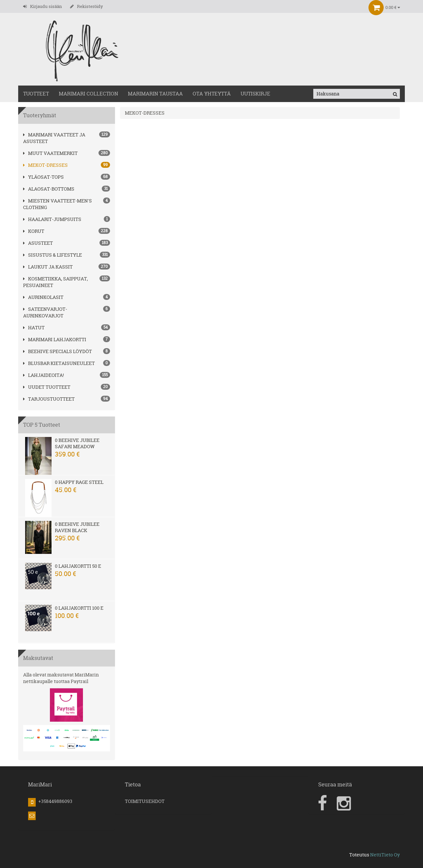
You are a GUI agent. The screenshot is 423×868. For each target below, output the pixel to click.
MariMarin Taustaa (155, 94)
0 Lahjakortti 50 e (78, 566)
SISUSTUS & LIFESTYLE (53, 255)
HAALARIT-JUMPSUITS (52, 219)
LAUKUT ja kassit (48, 267)
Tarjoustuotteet (49, 399)
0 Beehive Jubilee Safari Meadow (77, 443)
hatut (34, 327)
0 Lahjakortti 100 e (79, 608)
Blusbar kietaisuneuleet (59, 363)
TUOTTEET (36, 94)
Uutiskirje (255, 94)
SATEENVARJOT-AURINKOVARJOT (45, 312)
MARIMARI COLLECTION (88, 94)
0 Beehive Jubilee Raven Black (77, 527)
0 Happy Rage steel (79, 482)
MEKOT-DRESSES (45, 165)
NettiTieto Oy (385, 855)
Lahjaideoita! (43, 375)
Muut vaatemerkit (50, 153)
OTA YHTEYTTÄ (212, 94)
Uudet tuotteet (47, 387)
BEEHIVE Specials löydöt (58, 351)
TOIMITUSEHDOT (145, 801)
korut (34, 231)
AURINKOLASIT (43, 297)
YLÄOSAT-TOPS (43, 177)
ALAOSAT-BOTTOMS (49, 189)
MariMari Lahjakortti (55, 339)
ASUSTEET (38, 243)
